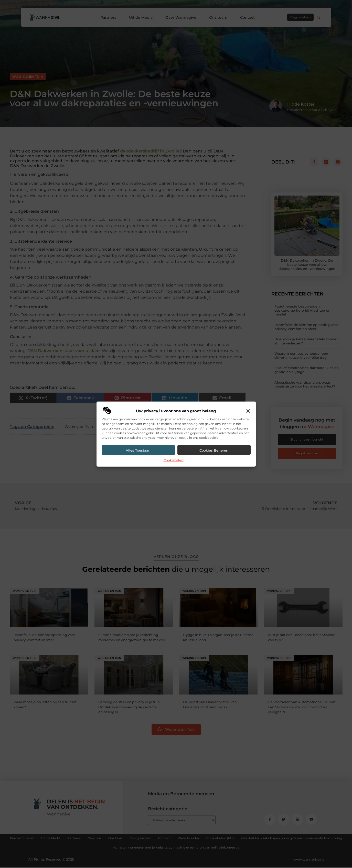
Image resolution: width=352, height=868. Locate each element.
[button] (248, 411)
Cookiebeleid (174, 460)
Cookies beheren (214, 450)
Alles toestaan (138, 450)
